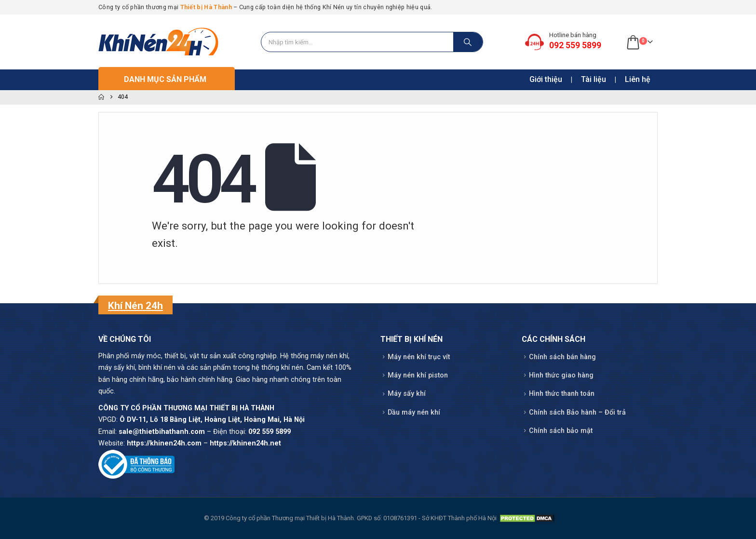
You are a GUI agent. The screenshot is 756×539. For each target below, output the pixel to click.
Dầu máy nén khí (414, 412)
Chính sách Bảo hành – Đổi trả (577, 412)
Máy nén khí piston (418, 375)
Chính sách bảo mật (561, 431)
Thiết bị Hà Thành (206, 7)
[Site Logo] (159, 42)
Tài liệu (594, 79)
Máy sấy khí (407, 394)
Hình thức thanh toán (562, 394)
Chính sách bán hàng (562, 357)
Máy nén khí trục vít (419, 357)
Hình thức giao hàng (561, 375)
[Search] (468, 42)
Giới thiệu (546, 79)
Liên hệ (638, 79)
